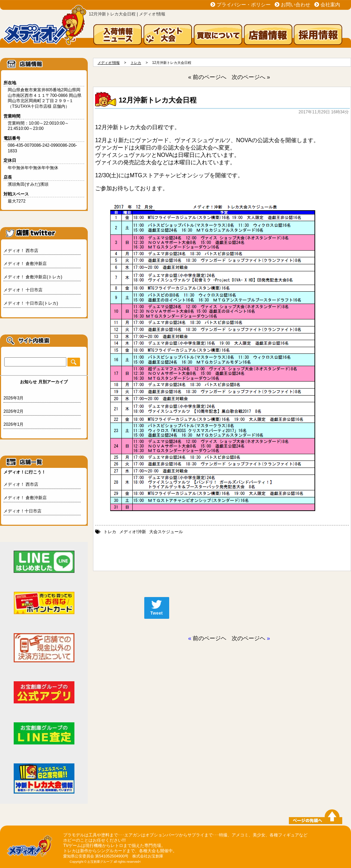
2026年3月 (14, 398)
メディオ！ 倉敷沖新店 (25, 264)
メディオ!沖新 (133, 532)
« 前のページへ (207, 77)
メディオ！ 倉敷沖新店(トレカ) (33, 277)
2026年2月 (14, 411)
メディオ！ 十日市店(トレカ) (31, 303)
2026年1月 (14, 424)
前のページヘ (210, 638)
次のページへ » (251, 77)
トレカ (110, 532)
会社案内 (330, 5)
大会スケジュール (166, 532)
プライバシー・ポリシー (244, 5)
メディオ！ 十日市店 (23, 290)
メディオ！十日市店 (22, 511)
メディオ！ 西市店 (21, 251)
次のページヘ (249, 638)
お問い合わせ (296, 5)
